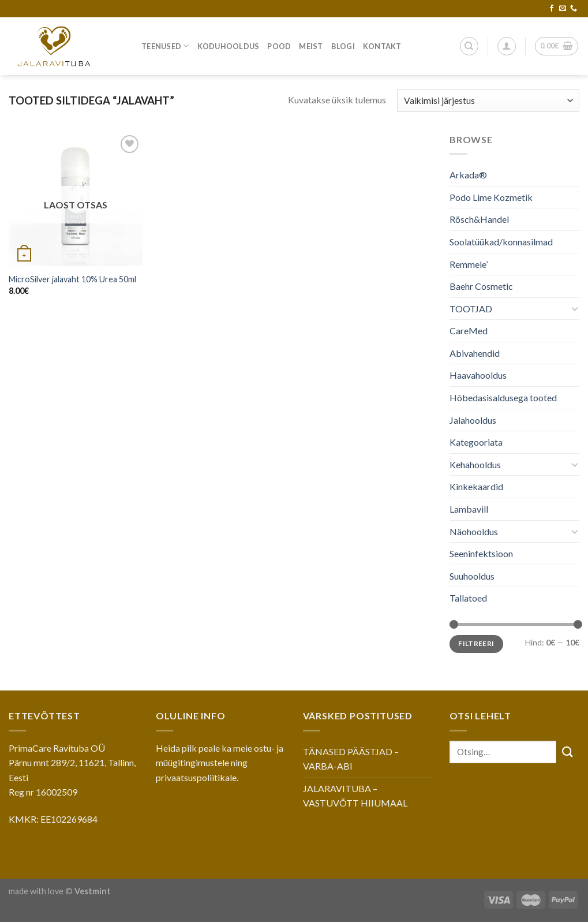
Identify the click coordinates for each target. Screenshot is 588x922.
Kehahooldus (475, 464)
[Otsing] (469, 46)
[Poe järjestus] (488, 101)
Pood (279, 46)
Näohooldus (474, 531)
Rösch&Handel (479, 219)
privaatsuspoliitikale (196, 777)
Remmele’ (469, 264)
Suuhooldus (472, 576)
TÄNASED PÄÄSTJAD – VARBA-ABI (351, 759)
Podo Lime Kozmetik (491, 197)
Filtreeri (477, 643)
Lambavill (469, 509)
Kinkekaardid (476, 486)
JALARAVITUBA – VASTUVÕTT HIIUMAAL (355, 796)
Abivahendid (475, 353)
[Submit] (568, 752)
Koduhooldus (229, 46)
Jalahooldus (473, 420)
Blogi (343, 46)
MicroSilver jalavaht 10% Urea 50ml (72, 279)
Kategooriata (476, 442)
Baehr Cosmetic (481, 286)
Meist (311, 46)
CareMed (469, 331)
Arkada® (468, 175)
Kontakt (382, 46)
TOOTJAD (471, 309)
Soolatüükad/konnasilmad (501, 242)
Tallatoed (468, 598)
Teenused (165, 46)
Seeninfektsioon (481, 553)
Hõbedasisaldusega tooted (503, 397)
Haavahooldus (478, 375)
